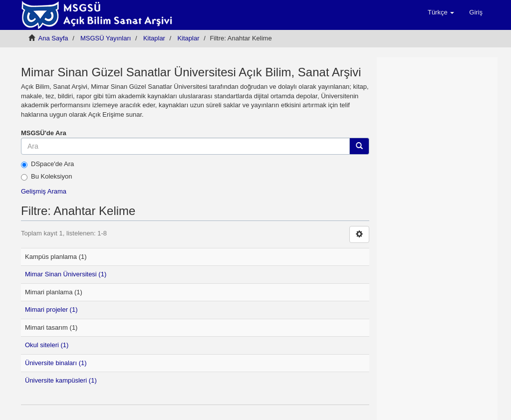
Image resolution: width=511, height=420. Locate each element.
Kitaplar (154, 38)
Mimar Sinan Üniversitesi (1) (66, 274)
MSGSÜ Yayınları (106, 38)
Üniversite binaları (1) (56, 363)
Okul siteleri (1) (47, 345)
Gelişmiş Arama (44, 191)
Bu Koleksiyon (46, 177)
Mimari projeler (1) (51, 310)
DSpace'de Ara (47, 164)
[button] (441, 12)
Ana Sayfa (53, 38)
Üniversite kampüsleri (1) (61, 380)
